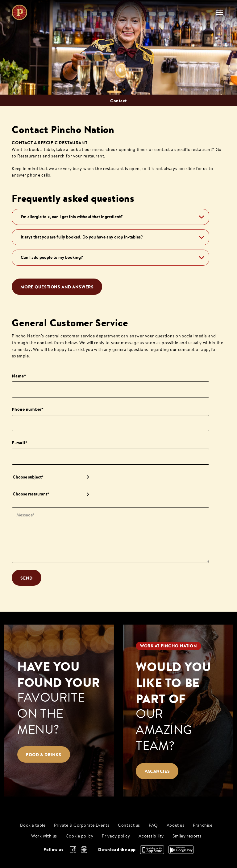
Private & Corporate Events (82, 826)
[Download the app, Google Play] (181, 852)
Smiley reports (187, 836)
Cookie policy (80, 836)
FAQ (153, 826)
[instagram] (84, 850)
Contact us (129, 826)
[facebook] (73, 850)
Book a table (33, 826)
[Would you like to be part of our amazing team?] (178, 710)
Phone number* (28, 409)
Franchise (203, 826)
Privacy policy (116, 836)
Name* (19, 376)
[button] (110, 217)
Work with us (44, 836)
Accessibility (151, 836)
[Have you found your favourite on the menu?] (59, 710)
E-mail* (19, 443)
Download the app (117, 850)
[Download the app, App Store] (152, 852)
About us (176, 826)
